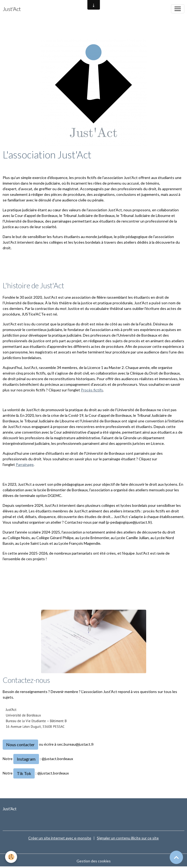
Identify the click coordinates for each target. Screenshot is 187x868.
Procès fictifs (92, 390)
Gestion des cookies (94, 861)
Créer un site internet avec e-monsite (60, 838)
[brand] (12, 9)
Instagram (26, 759)
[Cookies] (11, 857)
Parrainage (25, 464)
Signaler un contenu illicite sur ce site (128, 838)
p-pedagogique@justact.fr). (130, 522)
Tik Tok (24, 773)
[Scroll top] (176, 857)
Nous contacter (20, 744)
